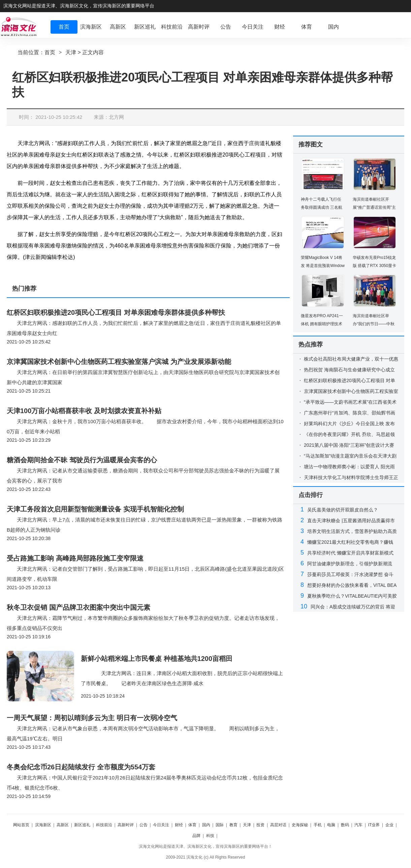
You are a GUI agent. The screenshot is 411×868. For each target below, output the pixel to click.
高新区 (63, 825)
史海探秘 (300, 825)
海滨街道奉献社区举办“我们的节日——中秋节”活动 (374, 324)
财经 (179, 825)
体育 (192, 825)
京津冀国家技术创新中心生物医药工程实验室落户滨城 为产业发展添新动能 (119, 362)
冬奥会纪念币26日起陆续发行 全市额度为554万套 (81, 767)
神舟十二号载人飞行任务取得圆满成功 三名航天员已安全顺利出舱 (322, 207)
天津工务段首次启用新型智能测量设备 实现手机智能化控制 (95, 509)
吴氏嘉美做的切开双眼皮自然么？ (343, 510)
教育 (233, 825)
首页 (50, 52)
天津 (71, 52)
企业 (389, 825)
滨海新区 (43, 825)
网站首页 (21, 825)
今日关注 (161, 825)
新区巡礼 (82, 825)
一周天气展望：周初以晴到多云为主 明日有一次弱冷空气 (92, 718)
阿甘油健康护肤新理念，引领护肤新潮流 (350, 564)
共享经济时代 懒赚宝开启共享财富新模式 (350, 553)
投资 (260, 825)
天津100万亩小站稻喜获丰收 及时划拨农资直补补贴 (84, 411)
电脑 (331, 825)
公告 (144, 825)
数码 (345, 825)
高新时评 (126, 825)
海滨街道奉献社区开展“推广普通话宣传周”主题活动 (374, 207)
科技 (210, 836)
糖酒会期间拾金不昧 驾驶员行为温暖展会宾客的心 (82, 460)
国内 (206, 825)
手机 (318, 825)
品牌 (196, 836)
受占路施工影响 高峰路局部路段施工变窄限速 (75, 558)
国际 (220, 825)
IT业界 (374, 825)
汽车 (358, 825)
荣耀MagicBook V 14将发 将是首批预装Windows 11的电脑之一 (323, 266)
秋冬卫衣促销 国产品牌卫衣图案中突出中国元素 (78, 607)
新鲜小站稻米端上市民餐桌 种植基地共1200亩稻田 (157, 659)
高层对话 (278, 825)
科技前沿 (104, 825)
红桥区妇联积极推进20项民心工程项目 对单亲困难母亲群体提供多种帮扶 (116, 312)
